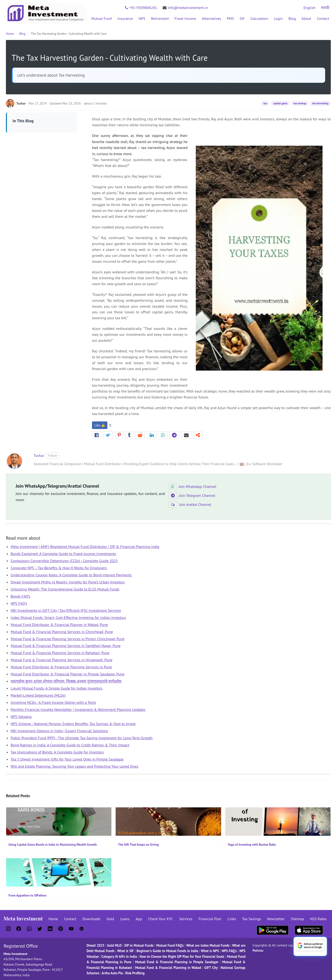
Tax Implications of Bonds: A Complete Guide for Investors (57, 752)
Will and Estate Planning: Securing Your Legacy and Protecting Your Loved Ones (74, 766)
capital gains (280, 103)
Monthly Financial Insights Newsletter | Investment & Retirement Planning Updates (78, 709)
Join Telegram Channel (192, 495)
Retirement (160, 18)
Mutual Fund (101, 18)
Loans (125, 919)
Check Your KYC (160, 919)
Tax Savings (252, 919)
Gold (110, 919)
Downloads (92, 919)
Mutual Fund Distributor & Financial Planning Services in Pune (61, 667)
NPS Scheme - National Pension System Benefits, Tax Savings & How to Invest (73, 724)
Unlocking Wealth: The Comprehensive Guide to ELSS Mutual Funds (65, 589)
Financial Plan (210, 919)
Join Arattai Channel (190, 504)
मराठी (325, 8)
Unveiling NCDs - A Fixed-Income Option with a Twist (53, 702)
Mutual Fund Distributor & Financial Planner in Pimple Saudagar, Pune (68, 674)
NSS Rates (318, 919)
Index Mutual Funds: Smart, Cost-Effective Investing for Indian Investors (68, 617)
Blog (292, 18)
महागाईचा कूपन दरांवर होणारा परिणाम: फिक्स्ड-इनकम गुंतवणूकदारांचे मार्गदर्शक (66, 681)
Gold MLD (114, 945)
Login (279, 18)
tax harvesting (320, 103)
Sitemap (297, 919)
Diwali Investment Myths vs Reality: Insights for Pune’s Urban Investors (68, 582)
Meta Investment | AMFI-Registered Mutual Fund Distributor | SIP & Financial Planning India (85, 547)
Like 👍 (100, 425)
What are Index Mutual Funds (208, 945)
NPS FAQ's (19, 603)
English (309, 8)
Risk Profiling (135, 973)
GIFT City (211, 968)
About (306, 18)
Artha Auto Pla (112, 973)
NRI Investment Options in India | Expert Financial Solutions (59, 731)
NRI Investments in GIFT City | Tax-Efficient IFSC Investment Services (66, 610)
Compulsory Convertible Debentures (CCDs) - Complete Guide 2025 (64, 561)
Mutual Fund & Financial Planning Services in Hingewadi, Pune (61, 660)
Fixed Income (185, 18)
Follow (53, 455)
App (139, 919)
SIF (242, 18)
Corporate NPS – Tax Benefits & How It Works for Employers (59, 568)
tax (265, 103)
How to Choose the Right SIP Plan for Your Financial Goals (182, 956)
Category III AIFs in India (119, 956)
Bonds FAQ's (20, 596)
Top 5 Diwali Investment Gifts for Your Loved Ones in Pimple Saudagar (67, 759)
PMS (230, 18)
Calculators (259, 18)
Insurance (125, 18)
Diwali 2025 (96, 945)
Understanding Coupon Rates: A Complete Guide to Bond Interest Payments (71, 575)
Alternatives (211, 18)
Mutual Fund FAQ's (170, 945)
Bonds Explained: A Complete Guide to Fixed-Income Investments (63, 554)
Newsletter (276, 919)
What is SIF (126, 951)
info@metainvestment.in (185, 8)
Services (186, 919)
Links (232, 919)
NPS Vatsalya (21, 717)
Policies (258, 950)
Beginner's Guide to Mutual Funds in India (167, 951)
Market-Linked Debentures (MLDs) (38, 695)
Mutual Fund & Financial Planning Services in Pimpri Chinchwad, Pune (68, 639)
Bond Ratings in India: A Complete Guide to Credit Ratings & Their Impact (70, 745)
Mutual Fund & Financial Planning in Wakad (168, 968)
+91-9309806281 (141, 8)
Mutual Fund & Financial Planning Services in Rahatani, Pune (60, 653)
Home (10, 34)
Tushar (39, 455)
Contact (323, 18)
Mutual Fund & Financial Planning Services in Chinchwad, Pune (62, 632)
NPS (142, 18)
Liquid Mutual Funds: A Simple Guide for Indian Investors (57, 688)
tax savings (300, 103)
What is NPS (210, 951)
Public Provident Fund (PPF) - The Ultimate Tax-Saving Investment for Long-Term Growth (82, 738)
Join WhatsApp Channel (192, 486)
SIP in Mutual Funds (139, 945)
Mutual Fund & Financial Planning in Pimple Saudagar (177, 962)
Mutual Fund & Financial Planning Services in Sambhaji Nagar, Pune (66, 646)
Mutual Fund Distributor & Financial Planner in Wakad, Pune (59, 625)
